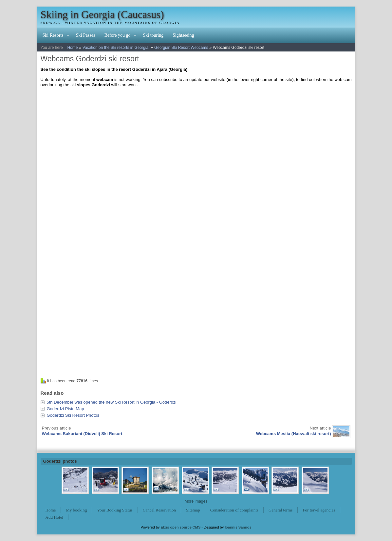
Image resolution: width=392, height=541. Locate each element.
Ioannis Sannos (238, 527)
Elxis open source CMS (181, 527)
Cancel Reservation (159, 510)
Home (72, 48)
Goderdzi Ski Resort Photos (73, 415)
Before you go (118, 36)
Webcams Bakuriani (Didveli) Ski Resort (82, 434)
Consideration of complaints (234, 510)
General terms (280, 510)
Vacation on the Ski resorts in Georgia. (116, 48)
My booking (76, 510)
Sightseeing (183, 35)
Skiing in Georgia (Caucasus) (102, 14)
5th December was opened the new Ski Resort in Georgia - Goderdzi (112, 402)
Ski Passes (86, 35)
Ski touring (153, 35)
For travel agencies (319, 510)
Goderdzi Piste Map (65, 409)
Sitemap (193, 510)
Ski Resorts (54, 36)
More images (196, 501)
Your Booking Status (115, 510)
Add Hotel (55, 517)
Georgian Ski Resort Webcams (181, 48)
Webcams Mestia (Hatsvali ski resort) (294, 434)
